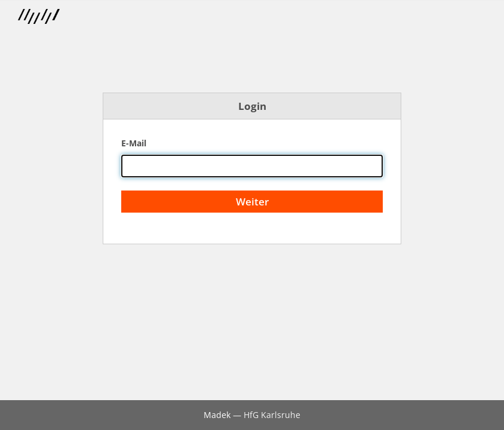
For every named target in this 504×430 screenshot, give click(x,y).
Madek (217, 415)
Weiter (252, 202)
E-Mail (134, 143)
